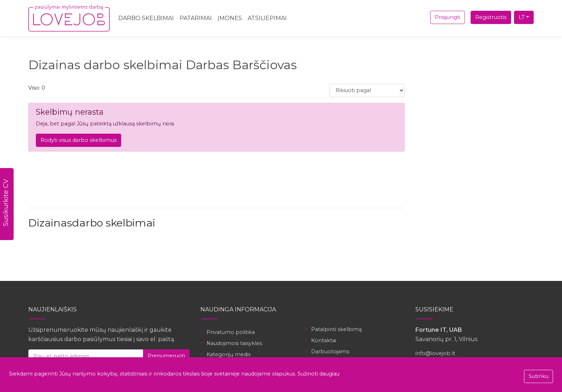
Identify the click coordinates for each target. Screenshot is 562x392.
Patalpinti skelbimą (336, 329)
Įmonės (230, 18)
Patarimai (196, 18)
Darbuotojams (330, 352)
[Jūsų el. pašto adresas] (86, 356)
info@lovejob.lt (435, 353)
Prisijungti (447, 17)
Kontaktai (324, 340)
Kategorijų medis (228, 354)
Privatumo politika (231, 332)
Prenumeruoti (166, 356)
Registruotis (491, 17)
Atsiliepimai (267, 18)
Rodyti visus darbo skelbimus (78, 140)
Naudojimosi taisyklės (234, 343)
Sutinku (539, 376)
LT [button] (522, 17)
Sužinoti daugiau (318, 374)
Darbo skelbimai (146, 18)
